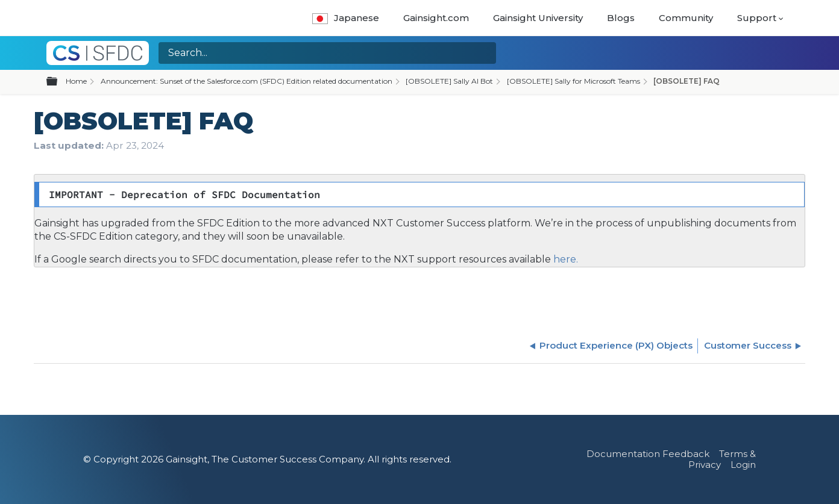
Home (76, 81)
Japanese (346, 18)
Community (686, 18)
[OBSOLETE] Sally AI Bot (449, 81)
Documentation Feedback (648, 454)
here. (564, 259)
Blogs (621, 18)
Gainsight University (538, 18)
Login (743, 465)
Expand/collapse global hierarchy (59, 82)
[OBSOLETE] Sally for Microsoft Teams (573, 81)
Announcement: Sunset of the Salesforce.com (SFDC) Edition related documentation (247, 81)
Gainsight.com (436, 18)
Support (757, 18)
